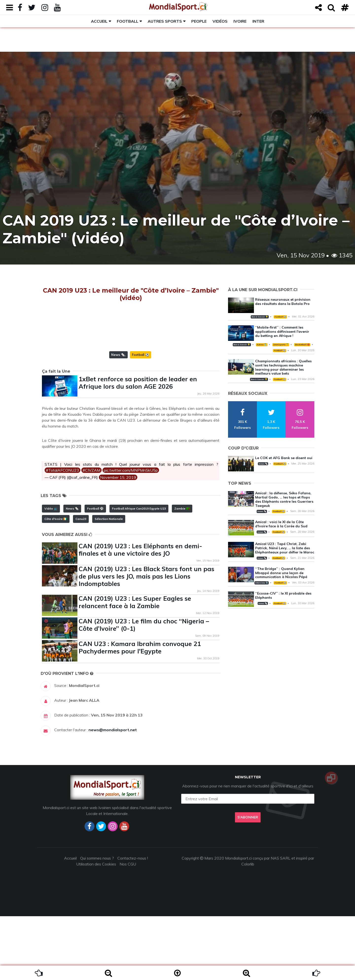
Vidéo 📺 (51, 572)
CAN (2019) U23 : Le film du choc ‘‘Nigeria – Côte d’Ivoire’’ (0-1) (144, 689)
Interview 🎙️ (262, 583)
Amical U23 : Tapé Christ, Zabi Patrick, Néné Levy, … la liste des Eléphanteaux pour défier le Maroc (285, 548)
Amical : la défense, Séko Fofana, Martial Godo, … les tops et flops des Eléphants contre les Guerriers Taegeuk (284, 499)
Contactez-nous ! (133, 922)
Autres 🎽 (262, 345)
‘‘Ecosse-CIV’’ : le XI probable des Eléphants (283, 595)
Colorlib (248, 928)
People (199, 21)
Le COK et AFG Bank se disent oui (284, 458)
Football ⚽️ (141, 418)
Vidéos (220, 21)
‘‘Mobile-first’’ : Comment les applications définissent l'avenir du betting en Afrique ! (282, 332)
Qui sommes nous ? (97, 922)
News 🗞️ (118, 418)
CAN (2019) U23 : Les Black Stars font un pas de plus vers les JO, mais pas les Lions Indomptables (146, 640)
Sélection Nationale (109, 583)
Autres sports (165, 21)
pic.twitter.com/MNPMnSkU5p (131, 534)
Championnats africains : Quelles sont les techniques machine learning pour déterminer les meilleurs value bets (283, 367)
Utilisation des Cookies (96, 928)
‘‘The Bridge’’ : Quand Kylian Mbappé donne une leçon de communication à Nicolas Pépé (281, 573)
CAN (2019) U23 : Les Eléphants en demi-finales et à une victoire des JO (140, 613)
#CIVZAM (91, 534)
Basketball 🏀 (302, 345)
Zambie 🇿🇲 (182, 572)
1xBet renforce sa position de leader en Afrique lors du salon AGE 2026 (138, 446)
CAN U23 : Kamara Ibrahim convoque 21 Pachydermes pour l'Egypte (140, 711)
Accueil (99, 21)
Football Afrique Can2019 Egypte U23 (139, 572)
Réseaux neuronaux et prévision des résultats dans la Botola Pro (283, 302)
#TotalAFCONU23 (62, 534)
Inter (258, 21)
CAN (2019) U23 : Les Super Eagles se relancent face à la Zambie (135, 666)
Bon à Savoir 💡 (260, 317)
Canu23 (81, 583)
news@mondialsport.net (113, 794)
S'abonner (248, 881)
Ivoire (240, 21)
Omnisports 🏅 (281, 345)
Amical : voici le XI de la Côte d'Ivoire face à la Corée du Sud (281, 524)
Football (128, 21)
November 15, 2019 (118, 541)
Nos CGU (128, 928)
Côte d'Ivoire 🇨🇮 (56, 583)
